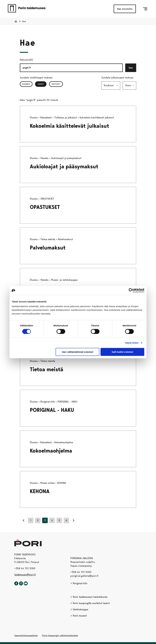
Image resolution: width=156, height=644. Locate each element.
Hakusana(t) (26, 60)
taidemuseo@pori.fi (25, 575)
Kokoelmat (46, 118)
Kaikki (26, 84)
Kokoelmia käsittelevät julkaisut (70, 126)
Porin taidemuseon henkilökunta (89, 597)
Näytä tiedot (132, 343)
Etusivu (34, 118)
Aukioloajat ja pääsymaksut (64, 167)
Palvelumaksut (48, 248)
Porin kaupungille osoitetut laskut (90, 603)
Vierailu (45, 158)
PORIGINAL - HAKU (52, 410)
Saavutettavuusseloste (26, 635)
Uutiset (56, 84)
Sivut (42, 84)
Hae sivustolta (125, 9)
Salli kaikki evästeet (122, 352)
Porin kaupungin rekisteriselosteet (60, 635)
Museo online (48, 483)
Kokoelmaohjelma (51, 451)
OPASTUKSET (45, 207)
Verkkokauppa (79, 609)
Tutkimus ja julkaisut (66, 118)
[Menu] (145, 9)
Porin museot (79, 616)
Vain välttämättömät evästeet (78, 352)
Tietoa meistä (48, 239)
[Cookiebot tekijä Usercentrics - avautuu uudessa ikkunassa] (131, 290)
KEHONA (40, 491)
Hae (131, 68)
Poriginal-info (48, 402)
